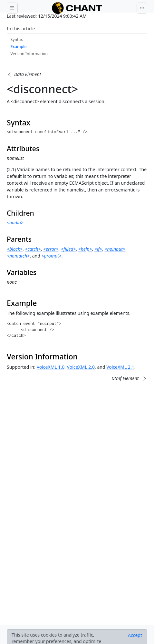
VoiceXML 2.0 (81, 367)
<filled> (68, 249)
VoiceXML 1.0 (51, 367)
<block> (15, 249)
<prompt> (51, 256)
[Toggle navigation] (142, 8)
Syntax (17, 39)
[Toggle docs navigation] (12, 8)
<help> (85, 249)
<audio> (15, 223)
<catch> (33, 249)
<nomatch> (18, 256)
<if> (98, 249)
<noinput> (115, 249)
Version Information (29, 54)
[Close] (135, 635)
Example (19, 47)
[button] (24, 74)
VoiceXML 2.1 (120, 367)
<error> (51, 249)
